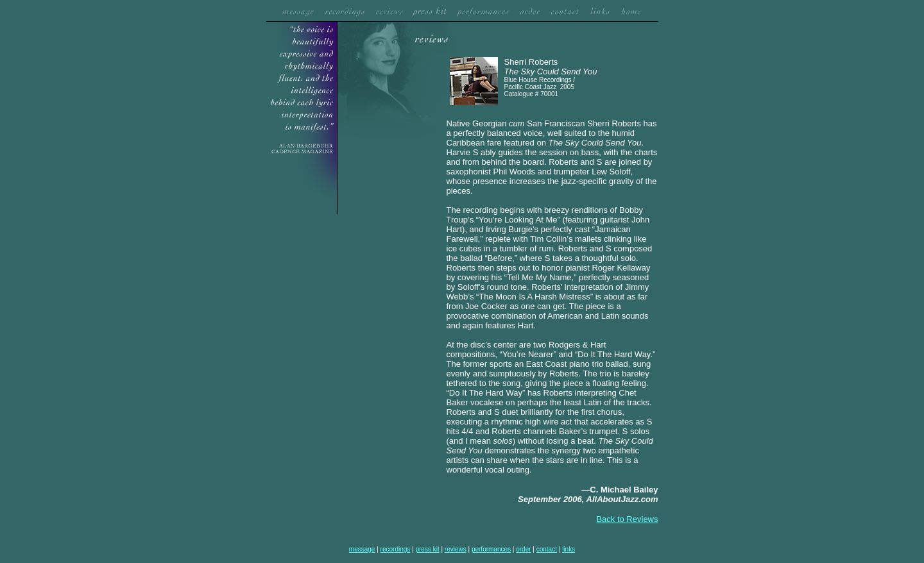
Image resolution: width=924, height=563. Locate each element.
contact (547, 549)
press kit (427, 549)
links (569, 549)
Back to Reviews (627, 519)
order (523, 549)
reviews (456, 549)
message (362, 549)
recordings (396, 549)
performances (491, 549)
